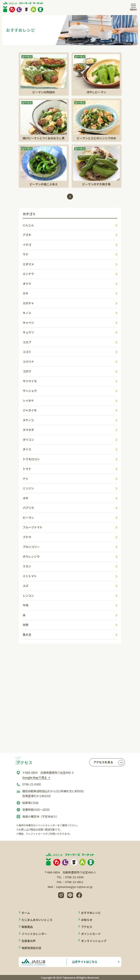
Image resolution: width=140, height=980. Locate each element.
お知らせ (87, 920)
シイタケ (28, 401)
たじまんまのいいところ (37, 920)
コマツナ (28, 362)
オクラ (27, 284)
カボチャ (28, 303)
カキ (26, 293)
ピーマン (28, 518)
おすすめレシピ (91, 913)
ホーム (26, 913)
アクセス (87, 927)
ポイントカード (91, 934)
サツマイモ (30, 381)
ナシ (26, 479)
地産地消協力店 (31, 948)
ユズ (26, 586)
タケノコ (28, 420)
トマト (27, 469)
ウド (26, 254)
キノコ (27, 313)
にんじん (28, 225)
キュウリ (28, 332)
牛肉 (26, 605)
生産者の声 (29, 941)
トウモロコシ (31, 459)
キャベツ (28, 323)
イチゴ (27, 245)
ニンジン (28, 488)
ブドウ (27, 537)
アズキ (27, 235)
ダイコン (28, 440)
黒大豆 (27, 635)
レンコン (28, 596)
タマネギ (28, 430)
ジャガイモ (30, 410)
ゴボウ (27, 371)
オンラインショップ (94, 941)
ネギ (26, 498)
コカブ (27, 342)
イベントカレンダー (34, 934)
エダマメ (28, 264)
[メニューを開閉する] (133, 7)
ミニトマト (30, 576)
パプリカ (28, 508)
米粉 (26, 625)
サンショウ (30, 391)
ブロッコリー (31, 547)
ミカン (27, 566)
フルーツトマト (33, 527)
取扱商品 (27, 927)
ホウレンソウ (31, 557)
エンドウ (28, 274)
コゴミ (27, 352)
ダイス (27, 449)
